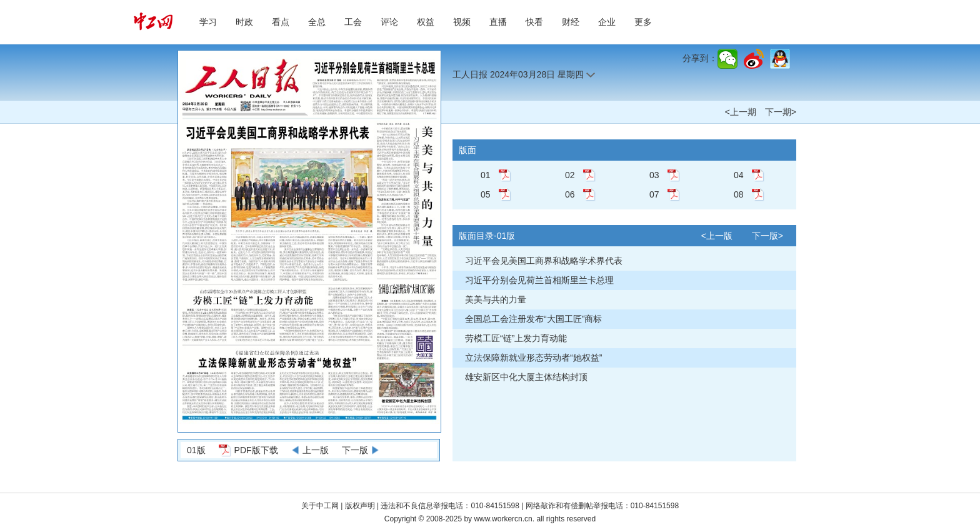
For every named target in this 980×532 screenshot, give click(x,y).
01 (486, 175)
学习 (208, 22)
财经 (571, 22)
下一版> (767, 236)
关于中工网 (320, 506)
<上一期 (741, 112)
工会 (353, 22)
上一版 (316, 450)
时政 (244, 22)
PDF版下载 (256, 450)
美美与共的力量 (496, 299)
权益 (426, 22)
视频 (462, 22)
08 (739, 194)
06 (570, 194)
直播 (498, 22)
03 (654, 175)
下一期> (781, 112)
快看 (534, 22)
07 (654, 194)
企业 (607, 22)
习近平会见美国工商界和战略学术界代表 (544, 261)
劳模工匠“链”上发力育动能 (516, 338)
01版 (196, 450)
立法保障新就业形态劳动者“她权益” (533, 358)
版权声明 (361, 506)
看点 (281, 22)
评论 (389, 22)
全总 (317, 22)
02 (570, 175)
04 (739, 175)
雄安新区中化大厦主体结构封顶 (526, 377)
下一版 (355, 450)
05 (486, 194)
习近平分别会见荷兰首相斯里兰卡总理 (539, 280)
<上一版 (717, 236)
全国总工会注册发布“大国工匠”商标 (533, 319)
